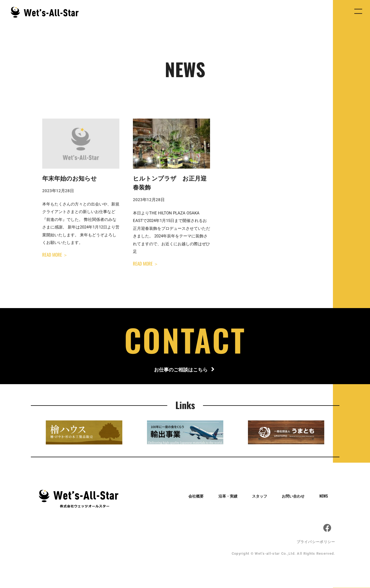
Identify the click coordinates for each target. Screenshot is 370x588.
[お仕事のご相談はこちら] (213, 370)
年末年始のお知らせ (70, 179)
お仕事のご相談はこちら (180, 370)
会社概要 (196, 496)
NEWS (327, 496)
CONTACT (185, 340)
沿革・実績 (228, 496)
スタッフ (261, 496)
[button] (358, 12)
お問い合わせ (296, 496)
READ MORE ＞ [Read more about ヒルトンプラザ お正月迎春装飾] (146, 264)
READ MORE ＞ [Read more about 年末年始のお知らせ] (55, 255)
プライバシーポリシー (316, 542)
